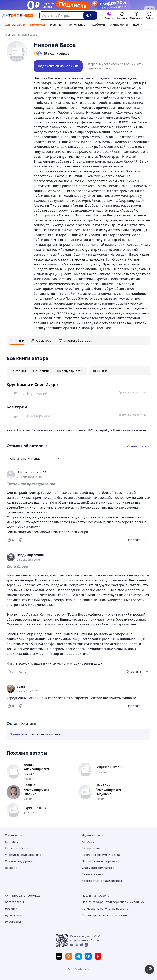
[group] (78, 474)
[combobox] (61, 16)
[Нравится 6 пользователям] (11, 540)
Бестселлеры (14, 902)
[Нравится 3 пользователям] (11, 672)
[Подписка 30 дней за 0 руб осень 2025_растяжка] (78, 5)
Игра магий (37, 394)
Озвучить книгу (93, 874)
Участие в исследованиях (23, 855)
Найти (90, 16)
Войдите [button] (17, 734)
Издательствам (93, 835)
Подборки (98, 25)
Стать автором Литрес (98, 868)
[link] (73, 472)
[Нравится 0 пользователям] (11, 706)
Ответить (134, 540)
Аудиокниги (119, 25)
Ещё (136, 25)
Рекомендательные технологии (104, 915)
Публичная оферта (95, 896)
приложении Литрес (87, 940)
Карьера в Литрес (18, 848)
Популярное (77, 25)
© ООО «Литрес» (78, 969)
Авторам (88, 842)
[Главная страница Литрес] (18, 16)
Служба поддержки (19, 861)
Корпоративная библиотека (102, 881)
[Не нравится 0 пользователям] (23, 540)
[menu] (120, 371)
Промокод (38, 25)
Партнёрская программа (100, 861)
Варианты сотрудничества (101, 855)
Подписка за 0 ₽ (14, 25)
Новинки (56, 25)
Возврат (11, 868)
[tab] (17, 340)
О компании (13, 835)
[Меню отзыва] (146, 540)
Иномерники (39, 416)
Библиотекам (91, 848)
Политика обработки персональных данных (113, 902)
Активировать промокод (22, 896)
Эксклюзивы (14, 922)
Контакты (12, 842)
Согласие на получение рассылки (106, 909)
